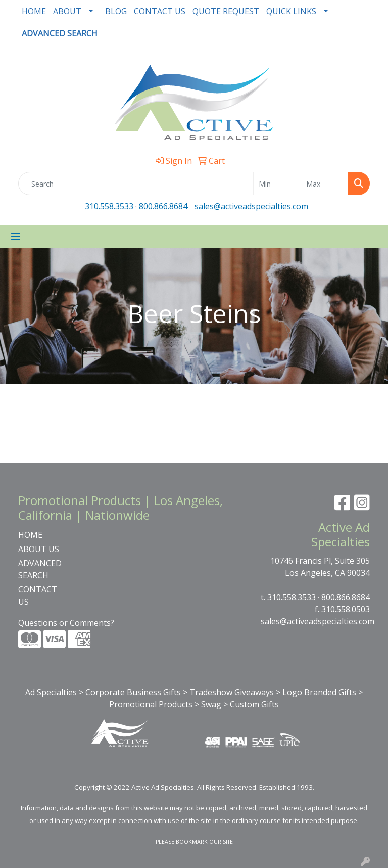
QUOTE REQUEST (226, 11)
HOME (34, 11)
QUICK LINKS (291, 11)
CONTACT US (160, 11)
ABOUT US (39, 549)
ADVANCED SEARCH (40, 569)
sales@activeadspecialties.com (251, 206)
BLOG (116, 11)
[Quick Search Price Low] (277, 184)
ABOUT (67, 11)
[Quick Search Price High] (325, 184)
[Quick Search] (136, 184)
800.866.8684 (163, 206)
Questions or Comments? (66, 623)
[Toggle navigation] (16, 237)
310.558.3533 (109, 206)
